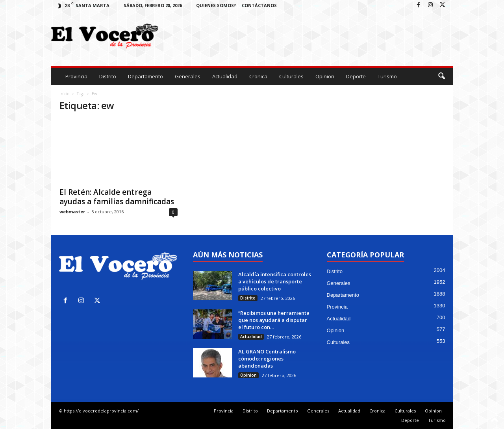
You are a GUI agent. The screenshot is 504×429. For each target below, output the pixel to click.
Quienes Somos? (216, 5)
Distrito (108, 76)
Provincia (76, 76)
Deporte (356, 76)
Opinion (325, 76)
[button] (441, 76)
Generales (188, 76)
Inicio (64, 94)
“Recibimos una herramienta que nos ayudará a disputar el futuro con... (274, 320)
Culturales (291, 76)
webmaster (72, 212)
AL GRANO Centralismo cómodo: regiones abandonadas (267, 359)
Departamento (145, 76)
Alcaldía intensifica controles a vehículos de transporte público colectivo (275, 281)
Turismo (387, 76)
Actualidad (225, 76)
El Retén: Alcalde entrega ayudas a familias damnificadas (117, 197)
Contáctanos (259, 5)
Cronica (258, 76)
